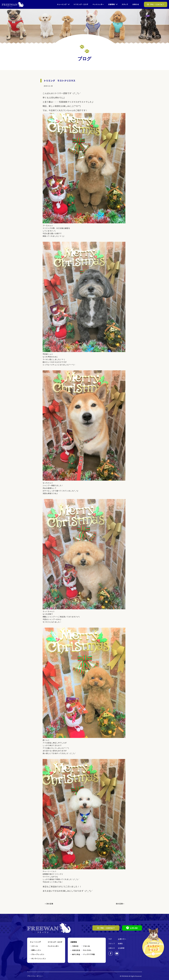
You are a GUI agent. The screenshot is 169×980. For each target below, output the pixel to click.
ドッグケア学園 (89, 954)
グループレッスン (38, 954)
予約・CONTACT (106, 928)
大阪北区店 (76, 950)
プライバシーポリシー (35, 976)
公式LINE (132, 928)
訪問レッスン (36, 950)
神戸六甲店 (76, 954)
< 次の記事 (49, 904)
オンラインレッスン (39, 958)
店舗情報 (111, 4)
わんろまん (87, 950)
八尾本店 (75, 946)
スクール (35, 946)
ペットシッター (98, 4)
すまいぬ (86, 946)
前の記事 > (120, 904)
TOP (110, 939)
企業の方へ (122, 939)
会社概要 (121, 948)
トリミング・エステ (81, 4)
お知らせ (136, 4)
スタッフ (125, 4)
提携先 (120, 943)
